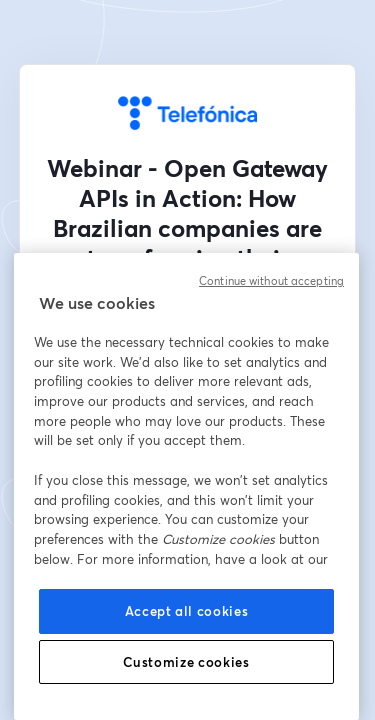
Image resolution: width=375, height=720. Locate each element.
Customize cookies (186, 662)
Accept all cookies (187, 611)
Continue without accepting (271, 281)
